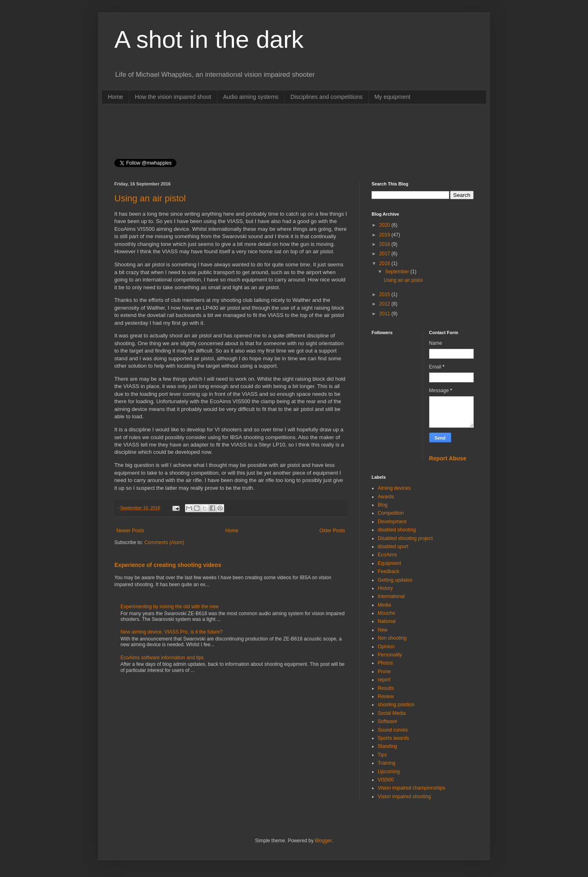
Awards (386, 497)
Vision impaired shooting (404, 797)
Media (384, 605)
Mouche (386, 613)
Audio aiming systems (251, 97)
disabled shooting (397, 530)
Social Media (392, 713)
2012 (385, 304)
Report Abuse (448, 458)
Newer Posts (130, 531)
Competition (391, 513)
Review (386, 696)
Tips (382, 755)
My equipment (392, 97)
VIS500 (386, 780)
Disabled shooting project (405, 538)
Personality (390, 655)
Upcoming (389, 772)
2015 (385, 295)
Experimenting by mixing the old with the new (169, 607)
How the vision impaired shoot (173, 97)
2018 (385, 244)
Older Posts (332, 531)
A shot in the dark (209, 39)
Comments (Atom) (164, 542)
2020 (385, 225)
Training (386, 763)
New (383, 630)
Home (115, 97)
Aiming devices (394, 488)
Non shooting (392, 638)
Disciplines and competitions (326, 97)
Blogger (323, 841)
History (385, 588)
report (384, 680)
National (387, 621)
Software (387, 721)
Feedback (389, 571)
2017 (385, 254)
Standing (387, 746)
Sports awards (393, 738)
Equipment (389, 563)
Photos (385, 663)
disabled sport (393, 547)
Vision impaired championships (411, 788)
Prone (384, 672)
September (398, 272)
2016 (385, 263)
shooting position (396, 705)
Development (392, 522)
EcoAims (387, 555)
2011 (385, 314)
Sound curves (393, 730)
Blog (383, 505)
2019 (385, 235)
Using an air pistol (150, 198)
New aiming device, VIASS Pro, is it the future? (171, 632)
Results (386, 688)
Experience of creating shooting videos (168, 565)
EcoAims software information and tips (162, 658)
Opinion (386, 647)
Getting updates (395, 580)
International (391, 596)
